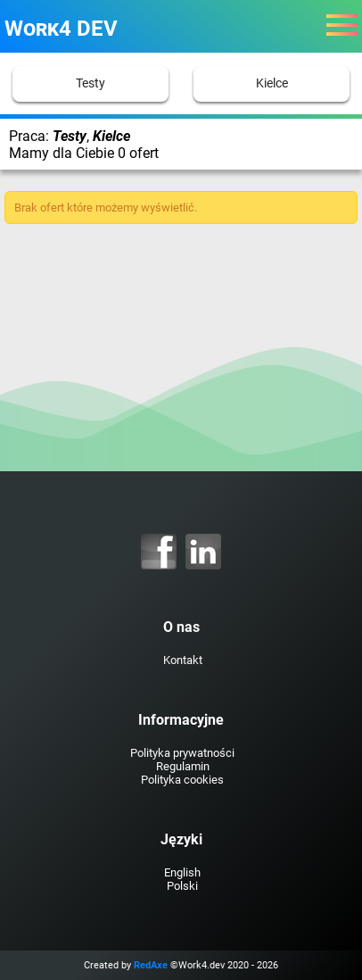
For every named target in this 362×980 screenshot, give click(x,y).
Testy (90, 83)
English (182, 872)
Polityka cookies (182, 780)
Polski (182, 886)
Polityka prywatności (182, 753)
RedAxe (151, 965)
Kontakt (183, 660)
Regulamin (183, 766)
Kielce (272, 83)
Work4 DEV (61, 29)
